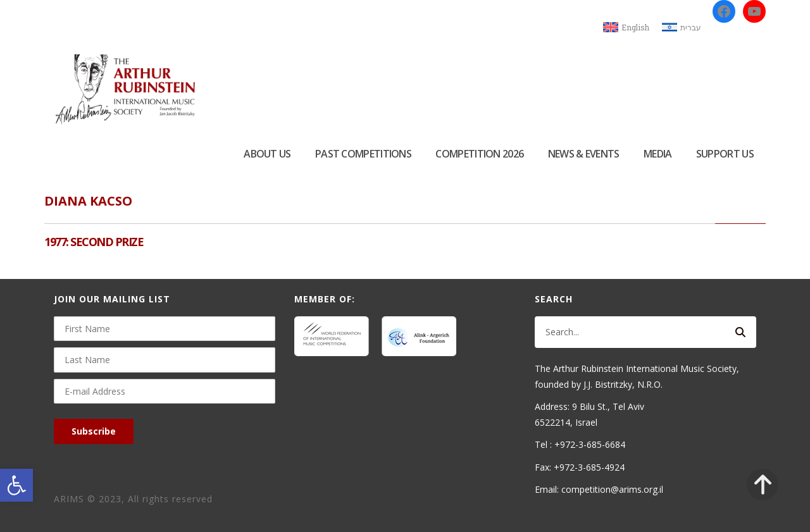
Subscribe (94, 431)
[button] (16, 485)
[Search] (740, 332)
